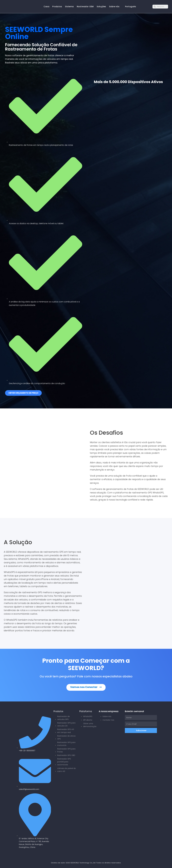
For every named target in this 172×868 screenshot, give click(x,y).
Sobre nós (114, 7)
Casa (46, 7)
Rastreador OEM (85, 7)
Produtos (57, 7)
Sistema (69, 7)
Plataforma (86, 711)
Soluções (101, 7)
